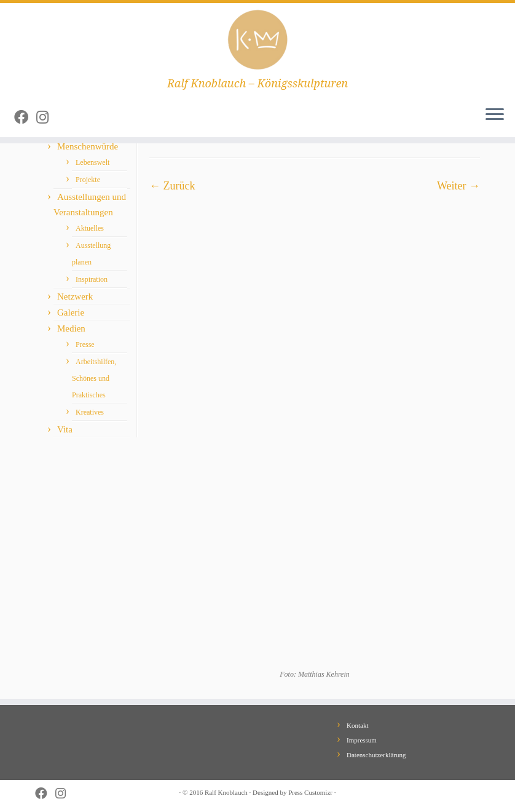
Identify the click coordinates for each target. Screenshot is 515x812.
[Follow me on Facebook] (25, 117)
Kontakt (357, 725)
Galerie (71, 312)
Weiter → (458, 186)
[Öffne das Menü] (495, 115)
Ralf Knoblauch (226, 792)
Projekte (88, 180)
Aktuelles (90, 228)
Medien (71, 328)
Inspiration (92, 279)
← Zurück (172, 186)
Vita (65, 429)
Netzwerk (75, 297)
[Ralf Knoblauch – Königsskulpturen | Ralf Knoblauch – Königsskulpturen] (257, 40)
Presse (85, 344)
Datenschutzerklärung (376, 755)
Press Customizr (310, 792)
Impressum (362, 740)
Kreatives (90, 412)
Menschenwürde (88, 146)
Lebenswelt (92, 162)
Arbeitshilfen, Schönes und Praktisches (94, 378)
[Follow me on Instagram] (46, 117)
